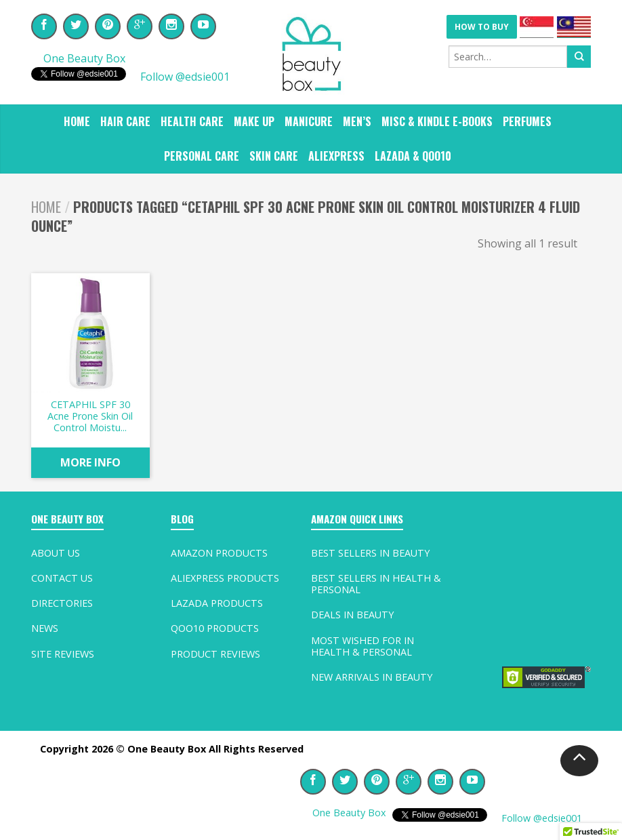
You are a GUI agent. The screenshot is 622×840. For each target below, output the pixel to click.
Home (77, 121)
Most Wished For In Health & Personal (362, 646)
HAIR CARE (125, 121)
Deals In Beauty (352, 615)
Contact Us (62, 578)
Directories (62, 603)
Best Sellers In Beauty (370, 553)
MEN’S (357, 121)
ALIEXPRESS (336, 156)
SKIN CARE (274, 156)
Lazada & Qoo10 (413, 156)
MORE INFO (90, 462)
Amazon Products (219, 553)
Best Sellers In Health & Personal (376, 584)
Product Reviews (215, 654)
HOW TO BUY (482, 27)
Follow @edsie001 (184, 77)
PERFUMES (527, 121)
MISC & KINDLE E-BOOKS (437, 121)
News (45, 628)
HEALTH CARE (192, 121)
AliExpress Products (225, 578)
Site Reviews (63, 654)
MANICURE (309, 121)
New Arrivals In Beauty (372, 677)
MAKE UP (254, 121)
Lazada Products (217, 603)
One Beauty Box (84, 58)
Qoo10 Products (215, 628)
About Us (56, 553)
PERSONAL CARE (202, 156)
